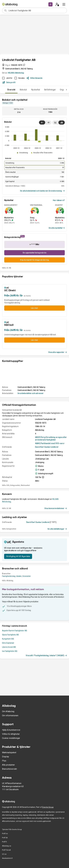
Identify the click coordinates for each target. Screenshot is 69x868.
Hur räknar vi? (59, 200)
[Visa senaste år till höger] (48, 122)
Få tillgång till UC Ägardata (18, 556)
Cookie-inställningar (11, 738)
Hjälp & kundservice (11, 730)
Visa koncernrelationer (56, 508)
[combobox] (37, 11)
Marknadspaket (9, 753)
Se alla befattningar (57, 529)
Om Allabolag (8, 711)
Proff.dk (5, 838)
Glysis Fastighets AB (10, 635)
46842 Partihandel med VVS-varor (50, 443)
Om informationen (10, 716)
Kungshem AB (8, 639)
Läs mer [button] (34, 308)
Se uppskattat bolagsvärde (34, 253)
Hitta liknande (35, 78)
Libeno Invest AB (9, 647)
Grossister (27, 576)
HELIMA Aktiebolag (16, 73)
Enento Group (48, 807)
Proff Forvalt (6, 850)
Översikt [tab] (11, 90)
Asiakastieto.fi (7, 858)
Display (6, 757)
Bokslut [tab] (23, 90)
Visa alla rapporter (58, 352)
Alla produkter (8, 765)
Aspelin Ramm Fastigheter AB (15, 631)
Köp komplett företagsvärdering (35, 260)
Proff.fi (4, 842)
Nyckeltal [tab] (36, 90)
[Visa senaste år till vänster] (42, 122)
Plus (4, 761)
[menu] (64, 4)
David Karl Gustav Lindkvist (47, 447)
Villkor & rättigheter (11, 734)
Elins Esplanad (8, 643)
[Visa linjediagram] (55, 122)
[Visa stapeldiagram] (62, 122)
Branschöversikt (9, 769)
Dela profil (9, 82)
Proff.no (5, 834)
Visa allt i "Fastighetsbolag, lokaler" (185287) (46, 655)
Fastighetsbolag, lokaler (12, 576)
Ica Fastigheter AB (10, 651)
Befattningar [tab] (50, 90)
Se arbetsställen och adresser (31, 393)
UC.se (4, 854)
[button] (50, 4)
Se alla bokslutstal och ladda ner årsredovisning (42, 191)
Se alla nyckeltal (57, 228)
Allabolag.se (7, 846)
